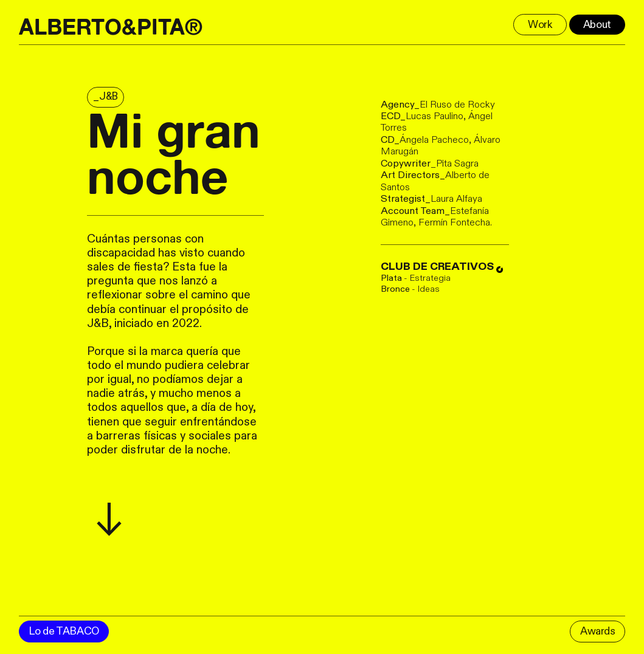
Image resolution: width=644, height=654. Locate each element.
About (597, 25)
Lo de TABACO (64, 631)
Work (540, 25)
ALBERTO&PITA (102, 27)
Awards (598, 631)
